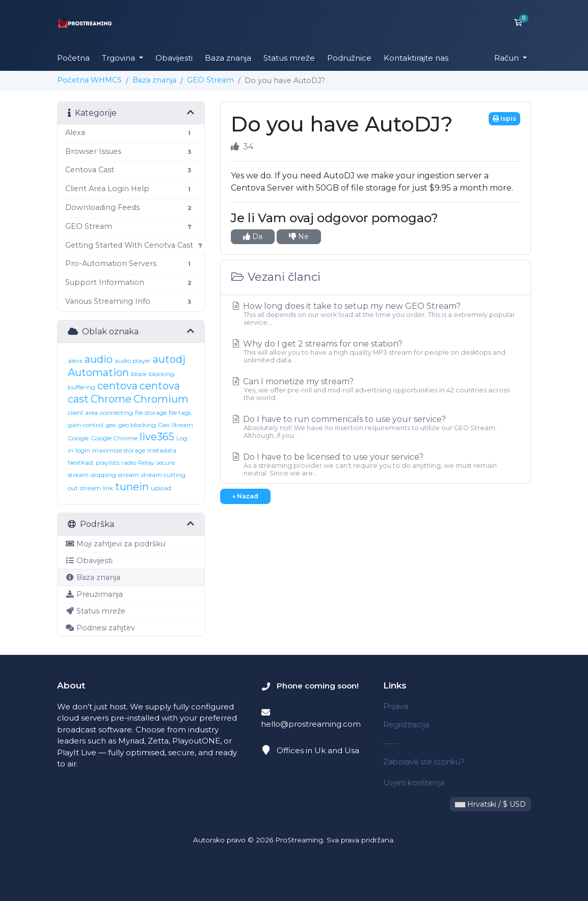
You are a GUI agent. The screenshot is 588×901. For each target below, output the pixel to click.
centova (117, 386)
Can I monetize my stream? (376, 389)
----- (391, 743)
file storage (151, 413)
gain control (86, 425)
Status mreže (289, 58)
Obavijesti (174, 58)
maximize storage (119, 450)
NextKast (81, 462)
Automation (98, 373)
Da (253, 236)
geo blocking (137, 425)
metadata (162, 450)
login (83, 450)
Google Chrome (114, 438)
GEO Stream (210, 80)
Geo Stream (176, 425)
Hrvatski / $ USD (490, 804)
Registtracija (406, 724)
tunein (132, 487)
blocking (162, 374)
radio (129, 462)
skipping (103, 475)
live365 (157, 437)
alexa (75, 361)
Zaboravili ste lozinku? (424, 762)
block (139, 374)
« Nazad (245, 496)
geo (111, 425)
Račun (507, 58)
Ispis (504, 118)
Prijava (396, 706)
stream (129, 475)
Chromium (161, 399)
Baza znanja (228, 58)
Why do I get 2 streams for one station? (376, 351)
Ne (299, 236)
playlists (108, 462)
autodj (169, 359)
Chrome (111, 399)
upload (161, 488)
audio (99, 359)
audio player (133, 361)
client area (83, 413)
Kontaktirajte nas (416, 58)
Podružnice (349, 58)
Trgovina (119, 58)
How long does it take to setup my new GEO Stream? (376, 314)
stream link (97, 488)
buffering (82, 387)
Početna (73, 58)
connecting (116, 413)
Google (78, 438)
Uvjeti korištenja (414, 783)
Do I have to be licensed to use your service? (376, 465)
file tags (180, 413)
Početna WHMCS (89, 80)
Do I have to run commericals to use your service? (376, 427)
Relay (146, 462)
